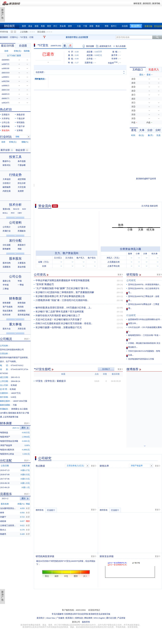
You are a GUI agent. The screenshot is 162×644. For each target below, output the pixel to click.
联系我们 (70, 618)
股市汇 (114, 26)
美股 (43, 26)
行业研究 (131, 315)
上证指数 (24, 32)
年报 (20, 281)
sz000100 (5, 68)
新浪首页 (147, 3)
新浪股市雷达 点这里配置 (77, 37)
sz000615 (5, 86)
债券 (70, 26)
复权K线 (6, 209)
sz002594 (5, 81)
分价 (150, 130)
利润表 (21, 307)
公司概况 (6, 339)
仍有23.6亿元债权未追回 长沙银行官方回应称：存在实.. (64, 323)
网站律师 (88, 618)
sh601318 (6, 90)
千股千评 (21, 126)
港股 (37, 26)
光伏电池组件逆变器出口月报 (141, 359)
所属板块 (22, 231)
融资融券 (7, 187)
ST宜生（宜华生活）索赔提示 (51, 381)
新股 (91, 26)
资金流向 (45, 206)
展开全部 (5, 150)
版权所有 (86, 622)
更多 (120, 275)
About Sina (50, 618)
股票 (24, 26)
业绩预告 (22, 311)
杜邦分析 (7, 315)
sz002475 (5, 103)
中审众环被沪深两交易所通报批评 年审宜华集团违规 (62, 280)
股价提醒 (90, 46)
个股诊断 (22, 165)
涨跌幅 (27, 51)
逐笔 (134, 130)
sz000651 (5, 77)
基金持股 (22, 267)
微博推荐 (132, 369)
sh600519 (6, 94)
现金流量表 (8, 311)
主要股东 (22, 263)
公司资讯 (40, 275)
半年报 (6, 285)
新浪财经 (4, 37)
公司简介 (7, 227)
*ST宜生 (24, 37)
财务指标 (22, 303)
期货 (49, 26)
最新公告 (7, 281)
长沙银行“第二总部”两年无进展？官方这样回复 (60, 312)
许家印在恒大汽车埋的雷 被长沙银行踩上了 (58, 316)
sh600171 (6, 98)
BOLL (5, 213)
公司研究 (131, 280)
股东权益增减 (24, 315)
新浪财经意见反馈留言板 (99, 614)
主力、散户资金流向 (67, 253)
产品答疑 (121, 618)
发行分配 (15, 241)
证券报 (20, 130)
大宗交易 (22, 187)
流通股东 (7, 267)
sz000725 (5, 64)
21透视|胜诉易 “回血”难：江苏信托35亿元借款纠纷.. (62, 300)
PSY (13, 213)
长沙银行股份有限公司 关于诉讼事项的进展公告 (60, 296)
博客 (107, 26)
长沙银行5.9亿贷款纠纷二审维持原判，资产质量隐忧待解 (65, 292)
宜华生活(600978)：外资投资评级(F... (144, 285)
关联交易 (22, 329)
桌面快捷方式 (105, 46)
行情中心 (14, 37)
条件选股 (22, 161)
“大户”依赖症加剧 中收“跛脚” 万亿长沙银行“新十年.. (62, 288)
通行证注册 (111, 618)
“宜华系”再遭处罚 (45, 284)
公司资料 (15, 223)
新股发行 (22, 245)
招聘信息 (79, 618)
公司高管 (22, 227)
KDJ (24, 209)
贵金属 (63, 26)
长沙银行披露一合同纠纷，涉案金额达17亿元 (59, 327)
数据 (98, 26)
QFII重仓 (4, 413)
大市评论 (6, 119)
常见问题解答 (58, 614)
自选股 (125, 26)
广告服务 (60, 618)
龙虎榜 (21, 191)
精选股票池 (136, 26)
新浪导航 (156, 3)
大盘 (79, 26)
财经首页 (138, 3)
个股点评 (21, 119)
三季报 (6, 289)
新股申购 (6, 126)
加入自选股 (121, 46)
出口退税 (24, 409)
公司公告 (6, 122)
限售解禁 (7, 249)
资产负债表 (8, 307)
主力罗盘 (145, 206)
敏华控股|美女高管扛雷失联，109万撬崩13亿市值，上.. (64, 308)
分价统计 (7, 183)
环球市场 (4, 32)
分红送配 (7, 245)
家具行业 (21, 413)
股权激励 (12, 413)
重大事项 (15, 324)
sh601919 (6, 73)
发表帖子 (106, 369)
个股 (85, 26)
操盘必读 (21, 115)
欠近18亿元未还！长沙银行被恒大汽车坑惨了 (59, 320)
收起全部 (20, 150)
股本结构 (7, 263)
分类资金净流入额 (130, 249)
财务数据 (15, 298)
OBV (20, 213)
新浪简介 (41, 618)
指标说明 (154, 206)
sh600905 (6, 60)
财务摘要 (7, 303)
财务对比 (7, 165)
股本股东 (15, 259)
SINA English (99, 618)
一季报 (21, 285)
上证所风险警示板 (10, 417)
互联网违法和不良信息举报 (76, 614)
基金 (30, 26)
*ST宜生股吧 (42, 369)
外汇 (55, 26)
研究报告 (132, 275)
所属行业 (7, 231)
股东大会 (7, 329)
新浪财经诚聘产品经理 (146, 179)
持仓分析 (22, 183)
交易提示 (6, 115)
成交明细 (22, 179)
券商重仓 (15, 409)
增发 (20, 249)
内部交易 (7, 191)
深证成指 (41, 32)
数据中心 (7, 161)
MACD (16, 209)
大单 (142, 130)
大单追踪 (7, 179)
